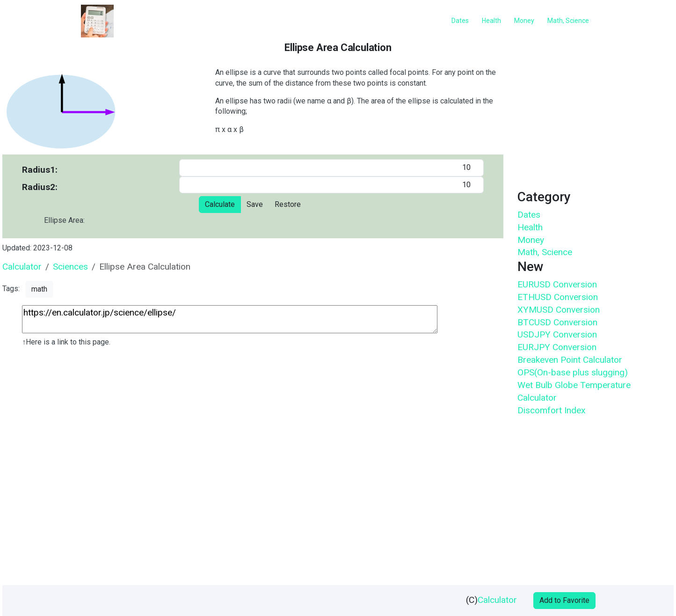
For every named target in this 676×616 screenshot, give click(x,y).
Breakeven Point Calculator (570, 360)
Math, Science (545, 252)
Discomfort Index (552, 410)
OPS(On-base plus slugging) (573, 372)
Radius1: (40, 170)
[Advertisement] (252, 470)
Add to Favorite (564, 600)
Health (530, 227)
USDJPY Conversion (557, 334)
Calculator (22, 267)
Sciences (70, 267)
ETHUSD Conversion (558, 297)
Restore (288, 204)
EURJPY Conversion (557, 347)
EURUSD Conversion (557, 284)
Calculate (220, 204)
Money (531, 240)
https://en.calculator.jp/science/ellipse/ (230, 319)
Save (255, 204)
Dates (529, 215)
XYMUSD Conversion (559, 310)
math (39, 289)
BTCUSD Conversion (557, 322)
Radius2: (40, 187)
